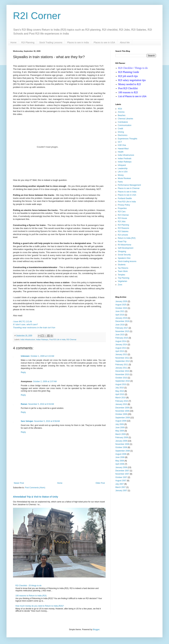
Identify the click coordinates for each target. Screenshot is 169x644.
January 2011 (121, 368)
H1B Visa (122, 145)
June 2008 (120, 457)
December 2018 (122, 321)
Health (121, 152)
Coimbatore (123, 122)
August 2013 (121, 348)
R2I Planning (28, 42)
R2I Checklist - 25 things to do (28, 586)
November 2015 (122, 331)
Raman (24, 404)
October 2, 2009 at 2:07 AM (45, 381)
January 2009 (121, 441)
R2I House (122, 218)
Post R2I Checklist (128, 88)
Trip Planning (123, 278)
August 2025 (121, 305)
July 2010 (120, 388)
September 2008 (123, 451)
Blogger (96, 630)
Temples (121, 275)
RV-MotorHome (124, 245)
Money (121, 175)
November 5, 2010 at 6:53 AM (41, 404)
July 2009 (120, 424)
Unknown (25, 356)
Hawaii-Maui (123, 149)
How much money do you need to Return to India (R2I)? (40, 606)
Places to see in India (78, 42)
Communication (125, 125)
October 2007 (121, 477)
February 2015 (122, 338)
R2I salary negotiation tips (132, 80)
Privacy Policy (124, 205)
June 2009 (120, 428)
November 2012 (122, 358)
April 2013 (120, 351)
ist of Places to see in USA (132, 96)
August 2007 (121, 481)
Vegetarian (122, 281)
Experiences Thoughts (127, 139)
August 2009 (121, 421)
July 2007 (120, 484)
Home (13, 42)
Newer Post (19, 483)
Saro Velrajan (27, 421)
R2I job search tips (128, 76)
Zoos (120, 285)
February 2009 (122, 437)
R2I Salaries (123, 231)
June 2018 (120, 325)
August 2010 (121, 384)
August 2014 (121, 341)
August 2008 (121, 454)
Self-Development (126, 248)
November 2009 (122, 411)
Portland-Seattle (125, 198)
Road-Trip (122, 242)
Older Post (100, 483)
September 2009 (123, 418)
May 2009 (120, 431)
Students (122, 265)
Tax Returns (123, 268)
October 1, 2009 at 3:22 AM (42, 356)
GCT (120, 142)
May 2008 (120, 461)
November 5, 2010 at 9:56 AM (47, 421)
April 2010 (120, 394)
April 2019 (120, 315)
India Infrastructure (28, 339)
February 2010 (122, 401)
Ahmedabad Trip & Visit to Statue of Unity (36, 497)
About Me (125, 42)
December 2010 (122, 371)
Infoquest (122, 165)
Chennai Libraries (125, 119)
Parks (120, 182)
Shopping (122, 251)
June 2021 (120, 311)
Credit (120, 129)
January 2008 (121, 467)
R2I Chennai (71, 339)
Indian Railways (42, 339)
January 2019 (121, 318)
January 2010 (121, 404)
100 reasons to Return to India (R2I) (31, 596)
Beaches (122, 115)
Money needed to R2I (130, 84)
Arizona (121, 112)
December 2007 (122, 471)
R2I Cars (122, 212)
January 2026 (121, 301)
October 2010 (121, 378)
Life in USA (123, 172)
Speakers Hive (124, 258)
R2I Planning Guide (129, 72)
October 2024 (121, 308)
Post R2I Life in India (57, 339)
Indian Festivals (125, 159)
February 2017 (122, 328)
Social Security (124, 255)
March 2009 (120, 434)
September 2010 (123, 381)
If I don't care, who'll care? (25, 324)
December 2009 (122, 408)
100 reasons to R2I (128, 92)
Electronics (123, 135)
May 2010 (120, 391)
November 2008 (122, 444)
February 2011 (122, 365)
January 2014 (121, 345)
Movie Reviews (124, 178)
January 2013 (121, 354)
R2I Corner (37, 16)
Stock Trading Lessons (51, 42)
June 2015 (120, 335)
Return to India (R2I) (127, 238)
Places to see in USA (104, 42)
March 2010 (120, 398)
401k (120, 109)
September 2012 (123, 361)
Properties (122, 208)
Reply (23, 372)
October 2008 (121, 447)
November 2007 (122, 474)
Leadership (123, 168)
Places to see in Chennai (129, 188)
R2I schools (123, 235)
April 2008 (120, 464)
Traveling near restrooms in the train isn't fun (34, 328)
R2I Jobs (122, 222)
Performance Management (129, 185)
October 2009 (121, 414)
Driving (121, 132)
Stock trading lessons (127, 261)
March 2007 (120, 487)
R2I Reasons (123, 228)
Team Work (123, 271)
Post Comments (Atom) (35, 488)
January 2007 (121, 491)
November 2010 (122, 374)
